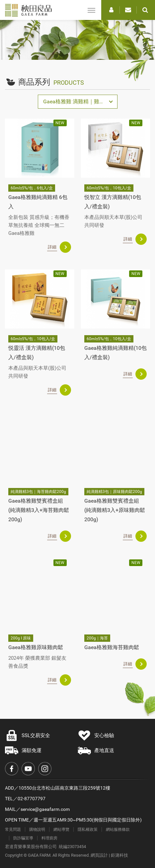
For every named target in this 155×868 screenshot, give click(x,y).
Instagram (45, 769)
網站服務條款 (118, 829)
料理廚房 (49, 838)
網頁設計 (99, 855)
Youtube (28, 769)
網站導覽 (61, 829)
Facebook (12, 769)
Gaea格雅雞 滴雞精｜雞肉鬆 (77, 101)
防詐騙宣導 (23, 838)
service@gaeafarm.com (45, 809)
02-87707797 (32, 799)
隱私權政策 (88, 829)
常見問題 (13, 829)
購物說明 (37, 829)
